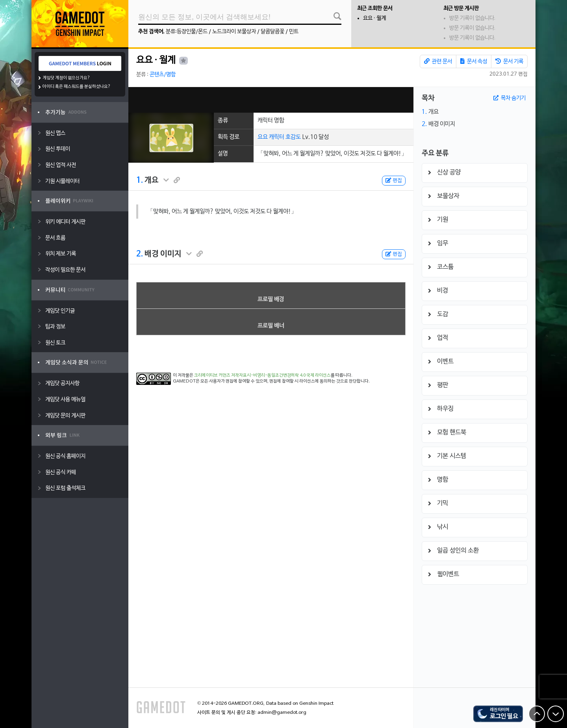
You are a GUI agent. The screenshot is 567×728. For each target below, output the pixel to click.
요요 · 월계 (374, 18)
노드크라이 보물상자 (234, 32)
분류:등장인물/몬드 (187, 32)
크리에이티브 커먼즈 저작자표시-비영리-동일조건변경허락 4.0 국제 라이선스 (262, 375)
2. (140, 254)
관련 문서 (438, 61)
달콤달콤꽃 (272, 32)
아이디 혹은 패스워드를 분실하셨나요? (77, 87)
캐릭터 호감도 (285, 137)
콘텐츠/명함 (163, 75)
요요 (263, 137)
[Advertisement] (271, 100)
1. (140, 180)
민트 (294, 32)
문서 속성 (474, 61)
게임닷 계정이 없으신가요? (66, 78)
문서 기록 (509, 61)
